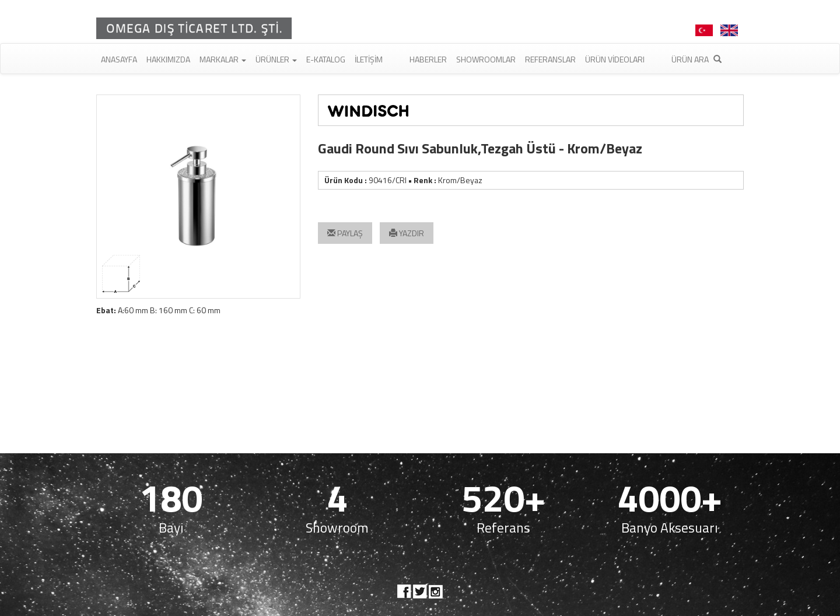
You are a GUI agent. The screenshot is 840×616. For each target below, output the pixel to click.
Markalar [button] (223, 59)
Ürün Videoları (615, 59)
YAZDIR (407, 233)
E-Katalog (326, 59)
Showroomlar (486, 59)
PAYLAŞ (345, 233)
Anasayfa (119, 59)
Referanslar (550, 59)
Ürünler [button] (276, 59)
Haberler (428, 59)
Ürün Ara (696, 59)
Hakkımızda (168, 59)
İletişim (369, 59)
